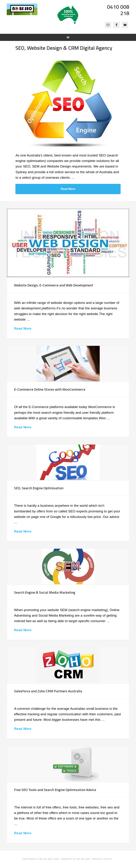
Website (67, 859)
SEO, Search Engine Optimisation (39, 488)
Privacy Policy (102, 859)
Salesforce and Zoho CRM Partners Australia (48, 691)
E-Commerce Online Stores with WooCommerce (50, 389)
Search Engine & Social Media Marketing (45, 592)
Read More (68, 189)
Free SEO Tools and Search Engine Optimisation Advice (55, 790)
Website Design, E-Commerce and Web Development (54, 285)
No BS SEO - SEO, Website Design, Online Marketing (22, 14)
